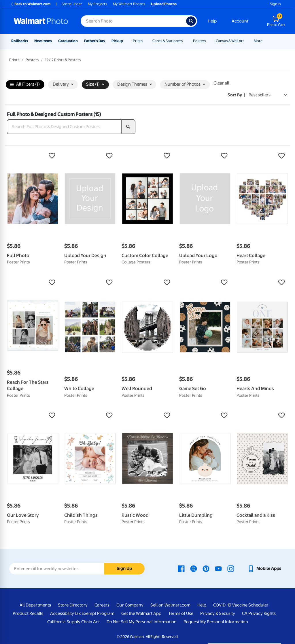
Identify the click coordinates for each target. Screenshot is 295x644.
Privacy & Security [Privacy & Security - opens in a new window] (218, 613)
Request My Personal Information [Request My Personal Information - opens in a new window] (216, 622)
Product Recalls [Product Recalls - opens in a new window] (28, 613)
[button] (33, 156)
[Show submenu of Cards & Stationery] (186, 41)
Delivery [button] (63, 84)
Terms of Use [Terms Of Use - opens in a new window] (181, 613)
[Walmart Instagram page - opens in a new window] (231, 568)
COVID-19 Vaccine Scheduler (241, 605)
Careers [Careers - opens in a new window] (102, 605)
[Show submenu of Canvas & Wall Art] (247, 41)
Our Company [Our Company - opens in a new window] (130, 605)
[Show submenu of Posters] (209, 41)
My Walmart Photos (129, 4)
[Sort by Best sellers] (268, 95)
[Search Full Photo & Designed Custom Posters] (64, 127)
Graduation (68, 41)
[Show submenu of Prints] (145, 41)
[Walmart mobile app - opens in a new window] (264, 568)
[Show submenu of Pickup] (126, 41)
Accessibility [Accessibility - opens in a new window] (62, 613)
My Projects (98, 4)
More (258, 41)
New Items (43, 41)
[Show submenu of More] (265, 41)
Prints (138, 41)
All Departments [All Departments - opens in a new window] (35, 605)
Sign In (275, 4)
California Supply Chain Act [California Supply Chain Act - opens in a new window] (73, 622)
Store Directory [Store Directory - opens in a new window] (73, 605)
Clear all (221, 83)
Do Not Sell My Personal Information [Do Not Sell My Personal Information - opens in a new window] (142, 622)
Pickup (117, 41)
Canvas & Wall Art (230, 41)
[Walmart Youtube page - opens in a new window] (218, 568)
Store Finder (72, 4)
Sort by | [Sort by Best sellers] (236, 95)
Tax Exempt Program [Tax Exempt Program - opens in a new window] (94, 613)
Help (212, 21)
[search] (128, 127)
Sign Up (124, 568)
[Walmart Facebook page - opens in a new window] (181, 568)
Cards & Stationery (168, 41)
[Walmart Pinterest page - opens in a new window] (206, 568)
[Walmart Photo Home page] (41, 21)
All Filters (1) (25, 85)
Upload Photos (164, 4)
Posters (199, 41)
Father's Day (95, 41)
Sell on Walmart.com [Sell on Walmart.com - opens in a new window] (170, 605)
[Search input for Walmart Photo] (133, 21)
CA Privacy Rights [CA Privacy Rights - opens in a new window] (259, 613)
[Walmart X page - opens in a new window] (194, 568)
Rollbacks (20, 41)
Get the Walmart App (141, 613)
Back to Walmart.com (30, 4)
